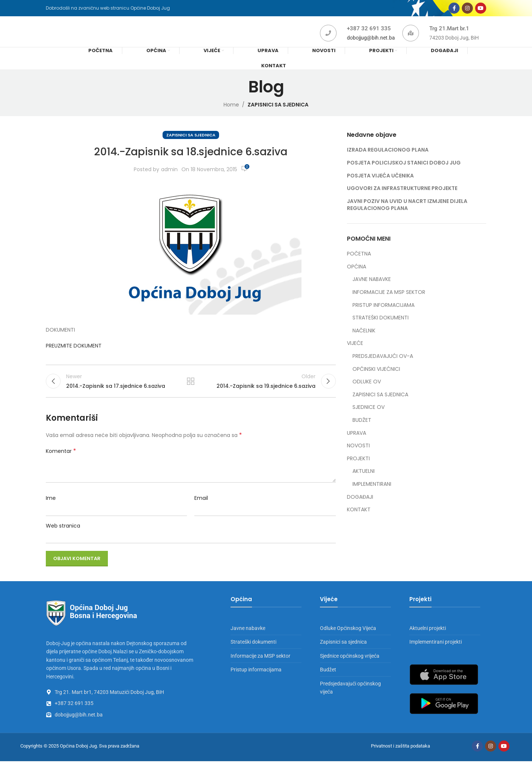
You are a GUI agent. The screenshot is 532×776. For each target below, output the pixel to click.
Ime (51, 513)
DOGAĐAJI (360, 507)
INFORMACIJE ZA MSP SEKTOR (389, 303)
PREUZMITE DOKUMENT (74, 356)
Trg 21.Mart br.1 (449, 36)
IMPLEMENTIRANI (372, 494)
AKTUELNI (364, 482)
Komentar (61, 466)
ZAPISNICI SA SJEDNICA (278, 115)
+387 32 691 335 (369, 36)
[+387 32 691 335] (328, 40)
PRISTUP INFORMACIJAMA (383, 316)
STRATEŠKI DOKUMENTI (381, 328)
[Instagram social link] (467, 10)
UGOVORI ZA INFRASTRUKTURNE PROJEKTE (402, 199)
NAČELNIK (364, 341)
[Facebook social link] (454, 10)
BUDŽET (362, 431)
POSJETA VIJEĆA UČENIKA (380, 186)
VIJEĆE (355, 354)
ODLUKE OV (367, 392)
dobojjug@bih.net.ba (371, 45)
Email (201, 513)
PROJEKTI (358, 469)
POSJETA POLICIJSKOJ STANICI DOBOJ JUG (404, 173)
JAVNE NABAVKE (372, 290)
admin (169, 180)
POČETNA (359, 265)
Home (231, 115)
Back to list (191, 394)
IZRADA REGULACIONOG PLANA (388, 160)
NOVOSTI (358, 456)
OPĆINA (357, 277)
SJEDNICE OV (369, 418)
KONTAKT (359, 520)
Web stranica (63, 540)
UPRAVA (357, 443)
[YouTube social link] (481, 10)
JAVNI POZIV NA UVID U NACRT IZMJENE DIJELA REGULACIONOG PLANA (407, 215)
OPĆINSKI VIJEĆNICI (376, 379)
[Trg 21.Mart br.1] (411, 40)
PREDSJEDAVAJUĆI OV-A (383, 367)
